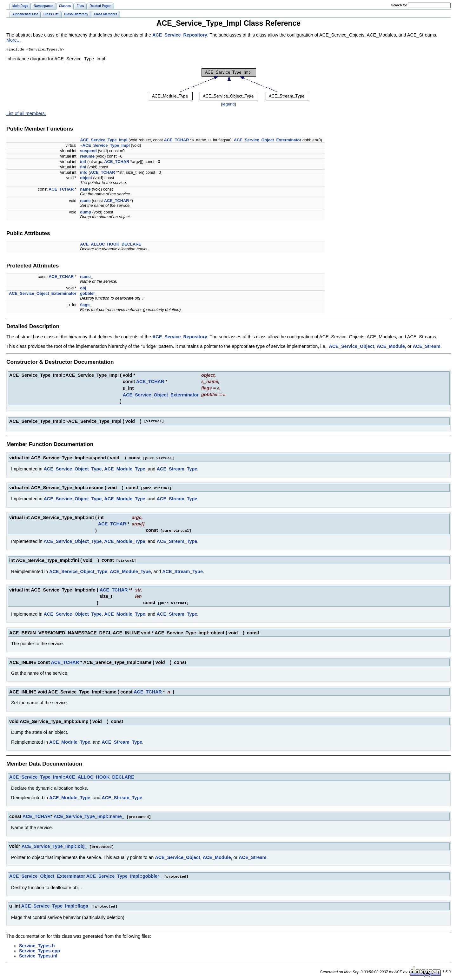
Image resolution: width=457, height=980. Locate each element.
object (86, 178)
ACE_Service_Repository (180, 35)
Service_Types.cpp (40, 948)
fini (83, 168)
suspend (88, 151)
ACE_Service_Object (352, 347)
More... (13, 40)
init (83, 162)
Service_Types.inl (38, 953)
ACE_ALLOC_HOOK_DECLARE (111, 245)
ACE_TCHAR (177, 141)
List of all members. (26, 114)
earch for (399, 5)
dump (86, 213)
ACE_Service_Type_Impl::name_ (89, 815)
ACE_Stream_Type (177, 469)
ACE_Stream (426, 347)
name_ (86, 277)
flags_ (86, 305)
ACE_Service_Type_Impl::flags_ (56, 903)
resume (87, 157)
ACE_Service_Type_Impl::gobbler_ (124, 874)
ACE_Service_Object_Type (73, 469)
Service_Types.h (37, 943)
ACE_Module (391, 347)
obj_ (84, 289)
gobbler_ (89, 294)
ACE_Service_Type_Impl (104, 141)
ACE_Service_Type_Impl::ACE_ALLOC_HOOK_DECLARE (72, 775)
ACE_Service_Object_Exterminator (268, 141)
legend (228, 105)
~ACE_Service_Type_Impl (105, 146)
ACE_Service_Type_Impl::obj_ (54, 844)
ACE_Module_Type (125, 469)
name (85, 190)
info (84, 173)
